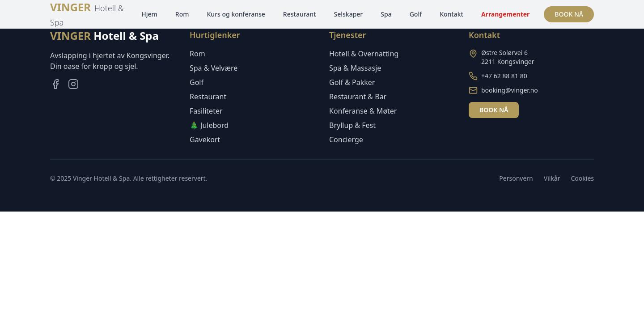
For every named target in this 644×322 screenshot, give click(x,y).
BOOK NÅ (569, 14)
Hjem (149, 14)
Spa (386, 14)
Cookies (583, 178)
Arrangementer (505, 14)
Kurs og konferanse (236, 14)
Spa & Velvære (214, 68)
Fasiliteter (206, 111)
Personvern (516, 178)
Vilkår (552, 178)
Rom (182, 14)
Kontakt (451, 14)
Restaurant (300, 14)
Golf (416, 14)
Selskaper (348, 14)
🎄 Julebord (209, 125)
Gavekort (205, 140)
